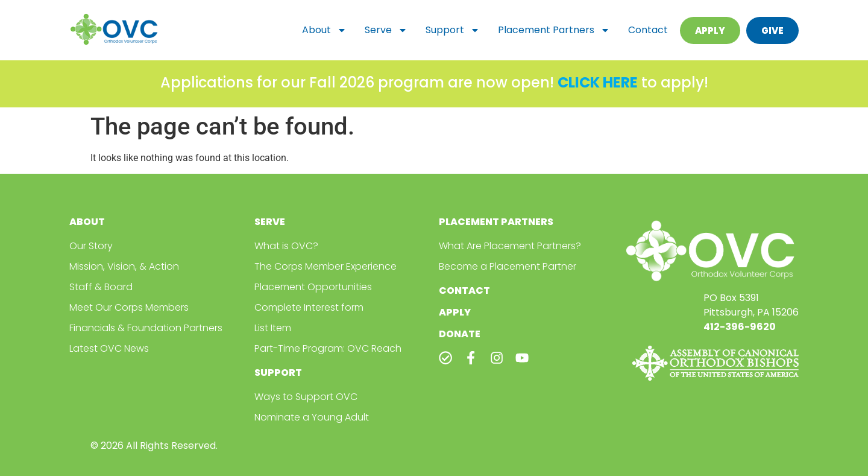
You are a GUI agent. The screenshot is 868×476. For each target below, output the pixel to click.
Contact (648, 30)
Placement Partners (554, 30)
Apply (455, 312)
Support (453, 30)
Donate (460, 334)
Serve (386, 30)
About (324, 30)
